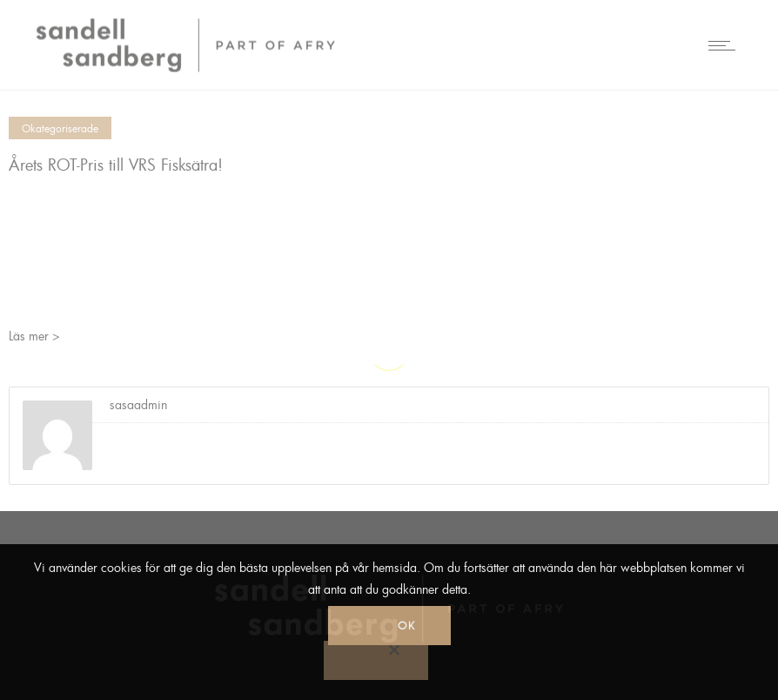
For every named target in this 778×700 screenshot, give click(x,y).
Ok (407, 625)
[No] (376, 660)
